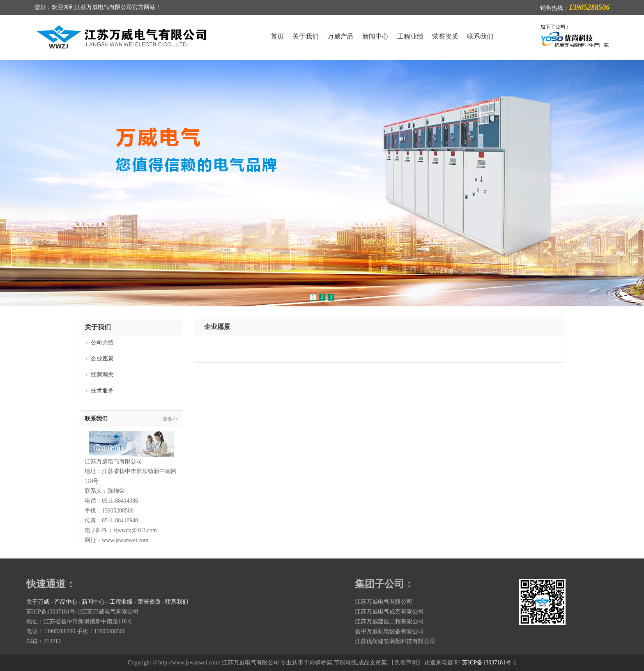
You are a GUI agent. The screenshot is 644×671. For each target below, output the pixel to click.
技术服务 (102, 391)
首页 (277, 36)
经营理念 (102, 375)
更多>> (170, 419)
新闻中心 (375, 36)
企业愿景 (102, 359)
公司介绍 (102, 343)
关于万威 (38, 602)
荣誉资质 (445, 36)
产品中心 (66, 602)
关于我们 (306, 36)
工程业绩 (410, 36)
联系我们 (480, 36)
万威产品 (340, 36)
